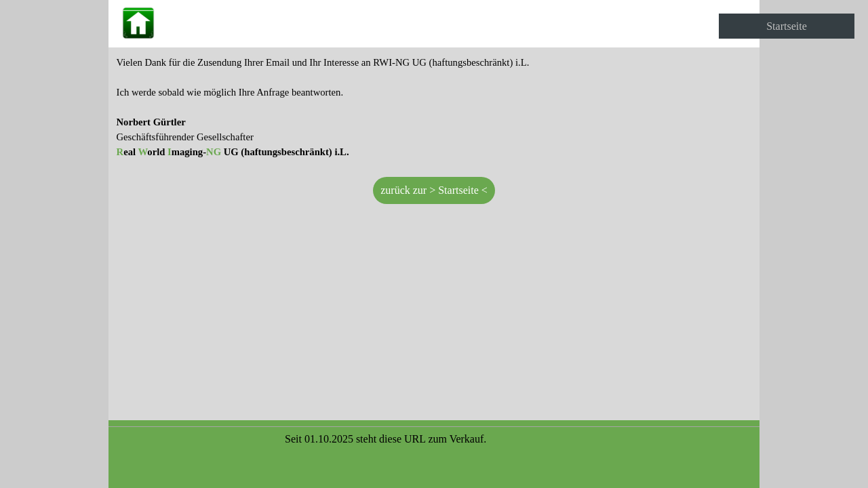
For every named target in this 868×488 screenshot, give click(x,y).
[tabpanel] (434, 107)
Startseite (787, 26)
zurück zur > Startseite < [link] (434, 190)
